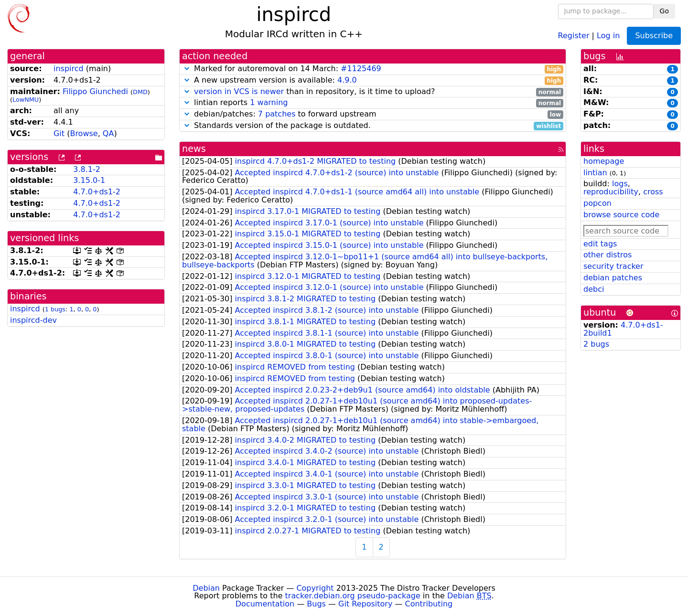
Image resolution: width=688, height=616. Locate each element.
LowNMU (26, 100)
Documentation (265, 604)
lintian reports (373, 103)
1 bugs (55, 309)
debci (594, 289)
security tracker (613, 266)
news (194, 149)
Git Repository (365, 604)
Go (664, 11)
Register (574, 35)
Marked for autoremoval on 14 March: (373, 69)
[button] (187, 69)
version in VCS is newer (239, 91)
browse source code (621, 215)
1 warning (269, 102)
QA (108, 133)
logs (620, 184)
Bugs (316, 604)
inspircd (69, 69)
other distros (607, 255)
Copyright (315, 588)
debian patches (613, 278)
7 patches (277, 114)
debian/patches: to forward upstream (373, 114)
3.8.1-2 (87, 169)
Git (59, 133)
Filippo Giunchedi (95, 91)
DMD (140, 92)
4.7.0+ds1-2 (97, 192)
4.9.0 (347, 80)
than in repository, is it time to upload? (373, 92)
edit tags (600, 244)
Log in (608, 35)
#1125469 (361, 69)
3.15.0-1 (89, 180)
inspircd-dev (33, 320)
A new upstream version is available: (373, 80)
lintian (595, 173)
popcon (597, 203)
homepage (604, 161)
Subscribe (654, 36)
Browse (84, 133)
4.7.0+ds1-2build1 (623, 329)
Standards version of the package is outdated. (373, 126)
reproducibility (611, 192)
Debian (206, 588)
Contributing (429, 604)
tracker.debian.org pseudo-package (353, 596)
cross (653, 192)
